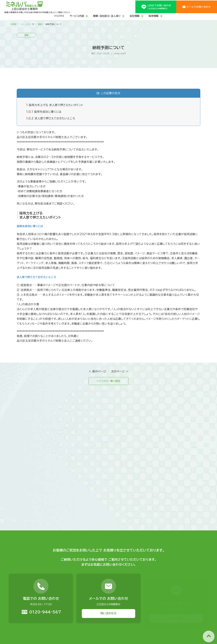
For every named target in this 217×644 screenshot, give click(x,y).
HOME (60, 16)
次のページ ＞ (120, 371)
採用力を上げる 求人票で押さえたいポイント (55, 105)
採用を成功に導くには (44, 112)
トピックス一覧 (27, 24)
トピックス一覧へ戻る (109, 381)
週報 (40, 24)
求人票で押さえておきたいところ (51, 118)
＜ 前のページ (97, 371)
